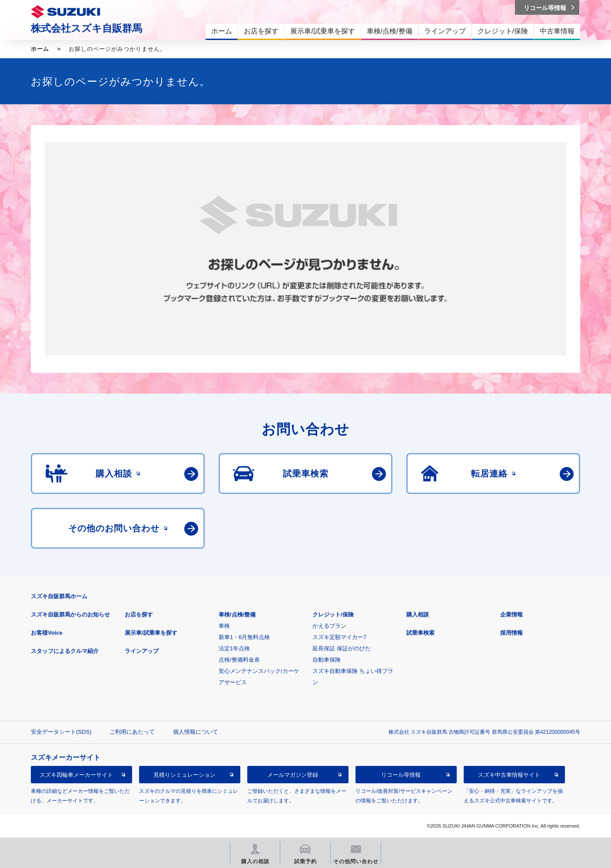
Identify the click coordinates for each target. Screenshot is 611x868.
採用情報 (511, 633)
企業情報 (511, 615)
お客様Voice (47, 633)
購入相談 (418, 615)
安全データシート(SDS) (61, 732)
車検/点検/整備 (237, 615)
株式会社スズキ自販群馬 (86, 28)
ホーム (40, 49)
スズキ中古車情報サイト (509, 775)
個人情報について (196, 732)
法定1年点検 (234, 648)
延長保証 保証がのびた (342, 648)
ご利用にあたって (132, 732)
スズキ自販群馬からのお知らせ (70, 615)
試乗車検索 (420, 633)
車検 (224, 626)
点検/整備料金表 (239, 660)
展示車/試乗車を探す (151, 633)
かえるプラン (329, 626)
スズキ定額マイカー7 (339, 637)
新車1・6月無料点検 (244, 637)
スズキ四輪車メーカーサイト (76, 775)
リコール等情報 (401, 775)
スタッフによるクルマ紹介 (65, 651)
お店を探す (139, 615)
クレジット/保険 (333, 615)
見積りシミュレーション (184, 775)
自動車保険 (327, 660)
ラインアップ (142, 651)
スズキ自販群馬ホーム (59, 596)
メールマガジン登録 (293, 775)
